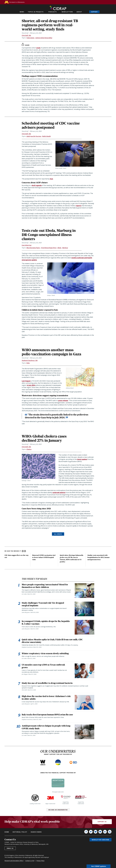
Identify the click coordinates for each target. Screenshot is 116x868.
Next (25, 551)
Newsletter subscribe (101, 841)
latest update (82, 459)
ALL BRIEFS (58, 534)
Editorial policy (20, 833)
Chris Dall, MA (26, 35)
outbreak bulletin (59, 493)
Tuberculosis (30, 38)
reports (79, 206)
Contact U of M (30, 862)
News (22, 12)
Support (94, 12)
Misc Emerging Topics (33, 248)
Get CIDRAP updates (99, 866)
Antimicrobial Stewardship (44, 38)
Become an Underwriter (58, 811)
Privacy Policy (40, 862)
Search (86, 12)
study (38, 48)
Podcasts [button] (53, 12)
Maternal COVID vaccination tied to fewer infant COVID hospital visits (44, 557)
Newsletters (67, 12)
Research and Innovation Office (14, 862)
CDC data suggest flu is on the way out (16, 556)
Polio (28, 363)
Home (7, 833)
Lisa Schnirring (27, 245)
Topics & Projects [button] (36, 12)
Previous (23, 551)
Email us (10, 849)
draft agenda (37, 185)
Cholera (29, 449)
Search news (36, 833)
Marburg (65, 248)
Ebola (59, 248)
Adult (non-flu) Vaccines (34, 136)
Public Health (46, 136)
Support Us (102, 823)
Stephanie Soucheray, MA (30, 360)
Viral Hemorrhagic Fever (49, 248)
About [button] (79, 12)
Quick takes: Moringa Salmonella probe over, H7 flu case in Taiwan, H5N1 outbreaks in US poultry (72, 558)
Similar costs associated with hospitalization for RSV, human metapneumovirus (99, 557)
